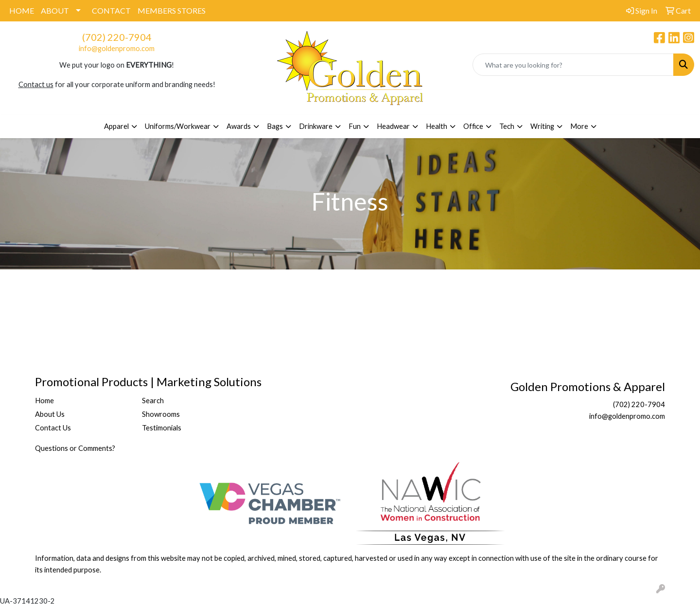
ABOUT (55, 10)
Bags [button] (275, 126)
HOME (22, 10)
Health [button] (437, 126)
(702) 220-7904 (117, 37)
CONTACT (111, 10)
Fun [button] (355, 126)
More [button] (579, 126)
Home (44, 401)
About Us (50, 414)
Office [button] (473, 126)
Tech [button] (507, 126)
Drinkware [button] (316, 126)
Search (153, 401)
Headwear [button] (393, 126)
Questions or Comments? (75, 448)
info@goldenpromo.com (117, 48)
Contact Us (53, 428)
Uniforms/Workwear (178, 126)
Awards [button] (239, 126)
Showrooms (161, 414)
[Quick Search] (573, 65)
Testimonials (162, 428)
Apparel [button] (116, 126)
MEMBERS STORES (172, 10)
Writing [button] (542, 126)
